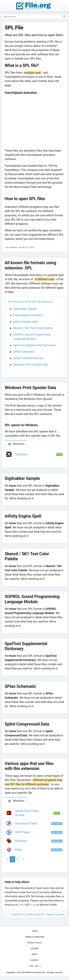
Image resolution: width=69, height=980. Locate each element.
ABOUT (35, 954)
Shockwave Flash (26, 823)
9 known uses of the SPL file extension (30, 302)
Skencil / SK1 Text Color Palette (33, 328)
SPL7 (37, 966)
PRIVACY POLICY (35, 943)
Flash (18, 850)
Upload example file (34, 914)
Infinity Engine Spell (26, 322)
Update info (17, 914)
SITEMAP (35, 949)
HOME (35, 931)
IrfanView (21, 841)
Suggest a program (55, 914)
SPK (32, 966)
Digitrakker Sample (25, 309)
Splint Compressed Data (28, 358)
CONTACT (35, 960)
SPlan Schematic (24, 352)
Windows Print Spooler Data (31, 364)
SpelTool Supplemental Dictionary (34, 345)
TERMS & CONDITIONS (35, 937)
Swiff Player (23, 832)
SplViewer (21, 454)
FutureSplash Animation (28, 315)
